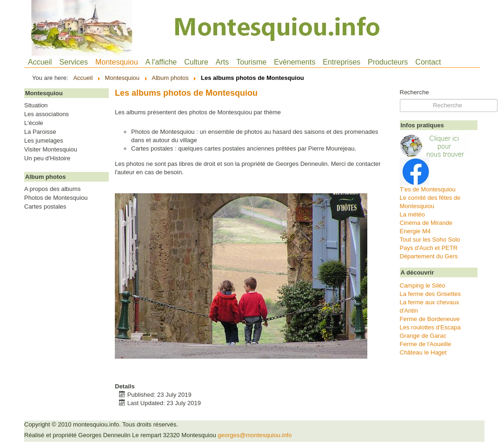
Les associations (46, 114)
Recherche (414, 92)
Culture (196, 62)
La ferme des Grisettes (431, 294)
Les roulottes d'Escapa (430, 327)
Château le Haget (423, 352)
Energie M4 (415, 231)
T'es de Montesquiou (428, 189)
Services (74, 62)
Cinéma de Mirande (426, 223)
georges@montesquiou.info (255, 435)
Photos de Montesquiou (56, 198)
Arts (222, 62)
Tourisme (251, 62)
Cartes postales (45, 207)
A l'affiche (161, 62)
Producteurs (388, 62)
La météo (412, 214)
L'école (34, 123)
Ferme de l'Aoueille (426, 344)
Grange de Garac (423, 336)
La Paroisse (40, 132)
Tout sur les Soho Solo (430, 239)
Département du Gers (429, 256)
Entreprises (342, 62)
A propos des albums (52, 189)
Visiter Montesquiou (51, 150)
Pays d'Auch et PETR (429, 248)
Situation (36, 105)
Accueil (40, 62)
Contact (428, 62)
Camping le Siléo (423, 285)
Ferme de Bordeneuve (430, 319)
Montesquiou (117, 62)
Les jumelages (44, 141)
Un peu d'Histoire (47, 158)
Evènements (295, 62)
